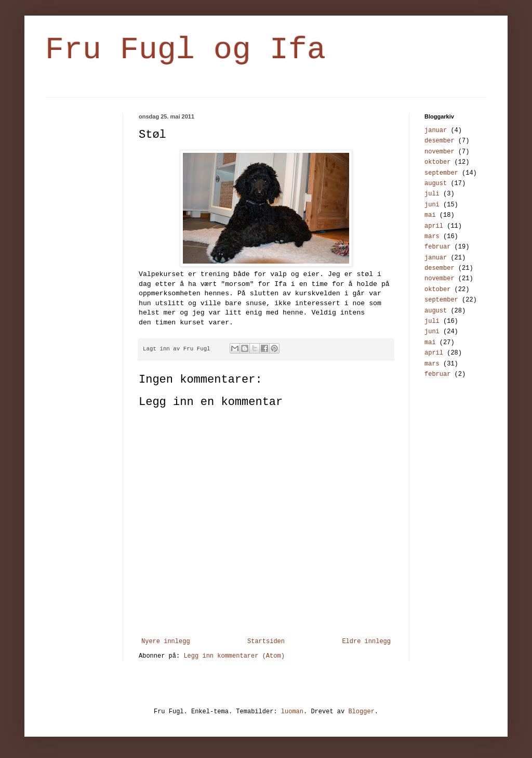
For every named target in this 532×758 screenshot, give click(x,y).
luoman (292, 712)
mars (432, 237)
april (434, 226)
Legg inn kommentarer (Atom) (234, 656)
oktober (437, 162)
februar (437, 247)
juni (432, 205)
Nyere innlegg (166, 642)
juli (432, 194)
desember (440, 141)
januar (436, 130)
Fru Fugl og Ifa (185, 50)
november (440, 152)
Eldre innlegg (366, 642)
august (436, 184)
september (441, 173)
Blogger (361, 712)
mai (430, 215)
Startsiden (266, 642)
